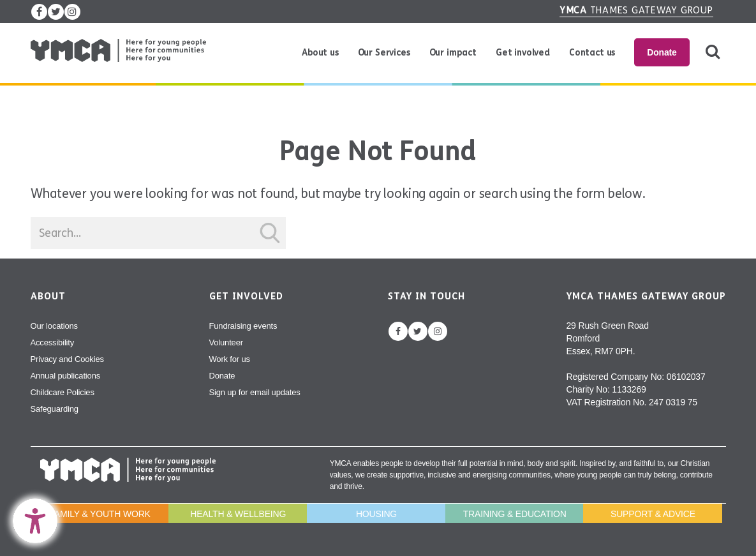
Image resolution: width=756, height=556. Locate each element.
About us (320, 53)
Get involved (523, 53)
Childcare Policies (63, 392)
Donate (662, 52)
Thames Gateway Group (636, 10)
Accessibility (53, 342)
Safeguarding (55, 409)
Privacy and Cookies (67, 359)
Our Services (384, 53)
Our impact (453, 53)
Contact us (592, 53)
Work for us (230, 359)
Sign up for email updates (255, 392)
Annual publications (66, 376)
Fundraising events (243, 326)
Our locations (54, 326)
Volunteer (226, 342)
